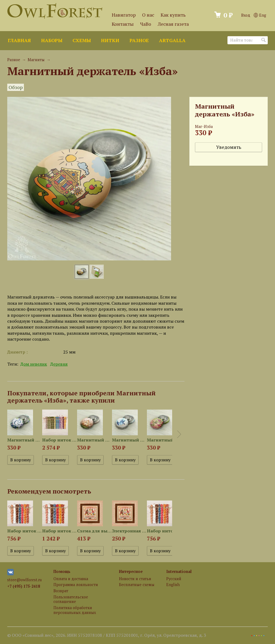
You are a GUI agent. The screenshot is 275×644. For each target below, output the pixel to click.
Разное (139, 40)
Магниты (36, 60)
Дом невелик (34, 364)
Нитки (110, 40)
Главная (19, 40)
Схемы (82, 40)
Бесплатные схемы (137, 585)
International (179, 571)
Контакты (123, 24)
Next (179, 434)
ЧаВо (146, 24)
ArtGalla (172, 40)
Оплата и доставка (71, 579)
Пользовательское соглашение (71, 599)
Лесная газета (173, 24)
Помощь (62, 571)
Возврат (61, 591)
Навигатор (124, 15)
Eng (260, 15)
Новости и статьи (135, 579)
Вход (246, 15)
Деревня (59, 364)
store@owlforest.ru (24, 580)
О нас (148, 15)
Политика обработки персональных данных (75, 610)
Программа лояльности (76, 585)
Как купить (173, 15)
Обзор (16, 87)
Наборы (52, 40)
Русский (174, 579)
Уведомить (229, 147)
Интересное (131, 571)
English (173, 585)
